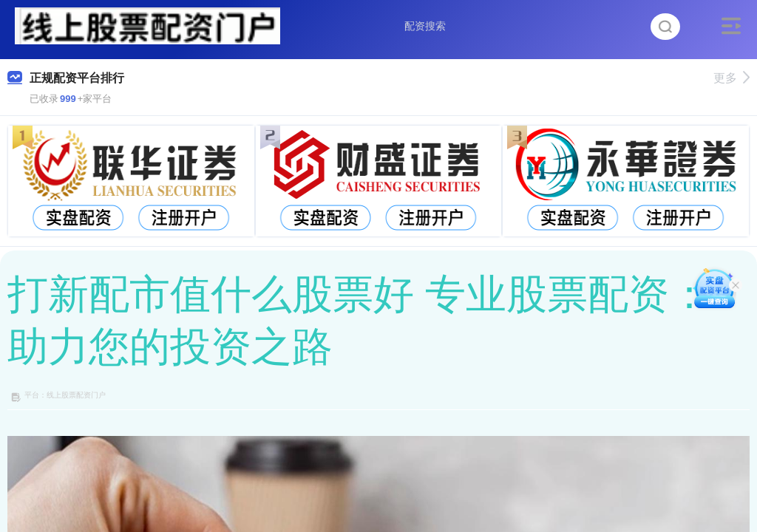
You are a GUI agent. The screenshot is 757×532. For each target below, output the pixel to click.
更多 (731, 78)
